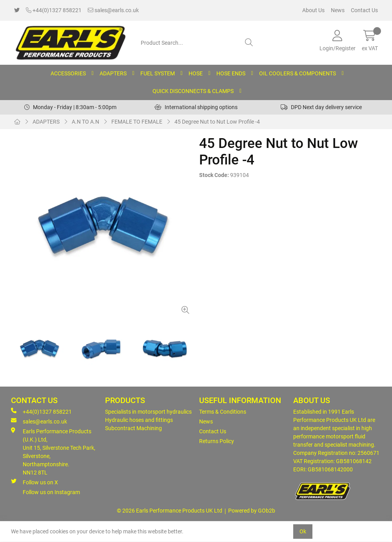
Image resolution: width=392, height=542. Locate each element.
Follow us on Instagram (51, 492)
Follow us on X (34, 482)
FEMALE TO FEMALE (137, 122)
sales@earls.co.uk (113, 10)
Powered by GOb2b (252, 511)
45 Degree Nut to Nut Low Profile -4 (217, 122)
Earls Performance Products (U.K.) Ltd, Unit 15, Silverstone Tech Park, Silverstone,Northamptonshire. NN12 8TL (53, 452)
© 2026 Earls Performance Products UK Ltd (170, 511)
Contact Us (364, 10)
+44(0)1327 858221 (54, 10)
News (338, 10)
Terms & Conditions (223, 412)
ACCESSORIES (68, 73)
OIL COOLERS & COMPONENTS (298, 73)
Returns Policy (217, 441)
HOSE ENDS (231, 73)
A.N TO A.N (85, 122)
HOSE (196, 73)
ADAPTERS (113, 73)
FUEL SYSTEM (158, 73)
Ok (303, 531)
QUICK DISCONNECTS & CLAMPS (193, 91)
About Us (313, 10)
